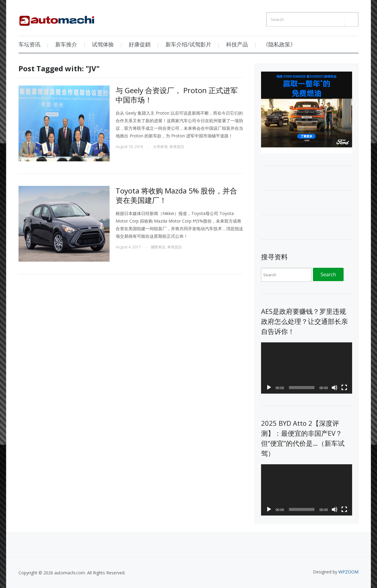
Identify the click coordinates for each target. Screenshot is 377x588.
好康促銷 (140, 44)
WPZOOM (348, 572)
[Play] (269, 388)
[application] (307, 368)
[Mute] (335, 388)
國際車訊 (158, 247)
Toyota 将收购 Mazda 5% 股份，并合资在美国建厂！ (176, 195)
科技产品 (237, 44)
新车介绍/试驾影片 (188, 44)
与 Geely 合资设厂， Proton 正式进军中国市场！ (177, 95)
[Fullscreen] (344, 388)
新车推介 (66, 44)
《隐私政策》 (279, 44)
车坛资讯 (29, 44)
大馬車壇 (160, 147)
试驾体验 (103, 44)
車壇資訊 (177, 147)
